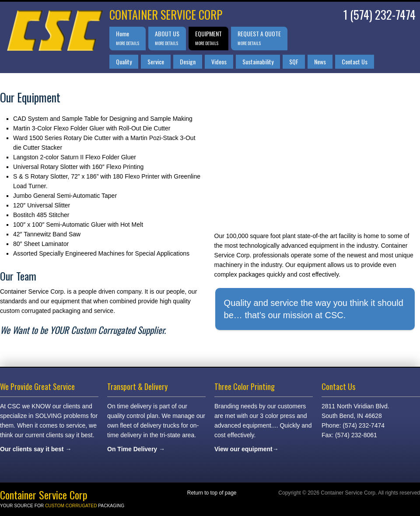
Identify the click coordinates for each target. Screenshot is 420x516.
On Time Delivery (132, 449)
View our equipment (243, 449)
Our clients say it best (32, 449)
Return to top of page (212, 493)
